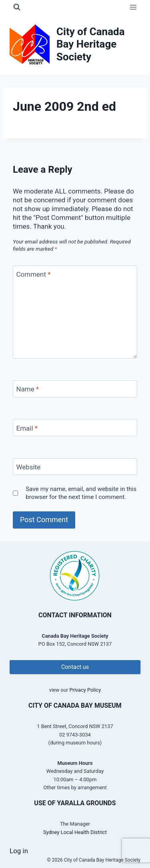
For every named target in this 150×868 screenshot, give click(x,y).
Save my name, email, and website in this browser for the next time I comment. (81, 493)
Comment (34, 274)
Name (28, 389)
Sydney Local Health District (75, 832)
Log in (19, 851)
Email (27, 428)
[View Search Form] (17, 7)
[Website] (75, 467)
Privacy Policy (85, 690)
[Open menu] (133, 7)
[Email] (75, 428)
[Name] (75, 389)
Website (29, 467)
